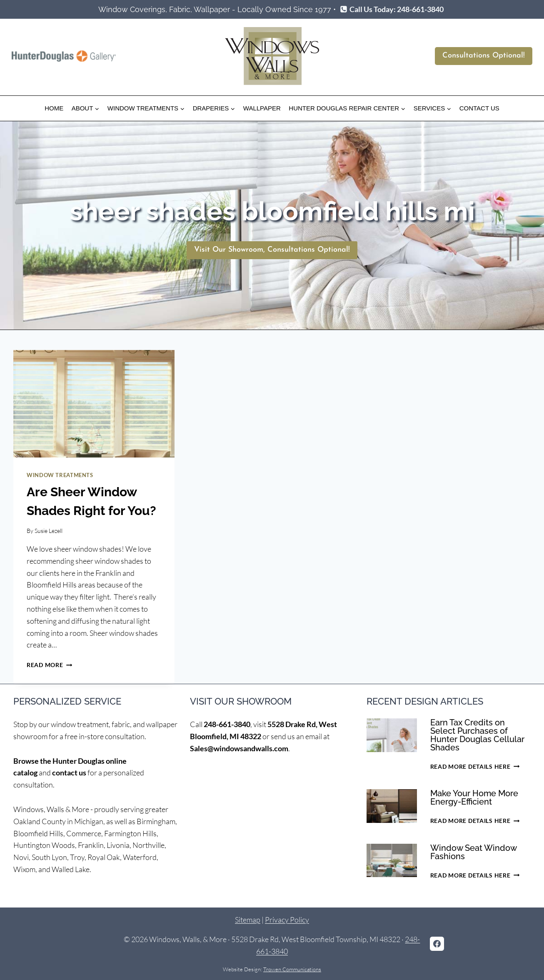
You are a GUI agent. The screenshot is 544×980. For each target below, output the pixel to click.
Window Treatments (60, 475)
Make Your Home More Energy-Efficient (474, 797)
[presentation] (94, 404)
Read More (49, 665)
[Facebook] (437, 944)
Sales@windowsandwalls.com (239, 748)
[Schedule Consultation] (272, 250)
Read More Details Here (475, 766)
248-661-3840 (227, 724)
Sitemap (248, 920)
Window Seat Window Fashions (473, 852)
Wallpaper (262, 108)
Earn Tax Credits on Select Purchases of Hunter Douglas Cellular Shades (477, 735)
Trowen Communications (292, 969)
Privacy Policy (287, 920)
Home (54, 108)
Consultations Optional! (484, 56)
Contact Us (479, 108)
